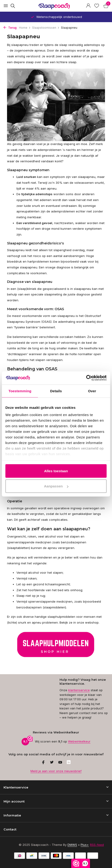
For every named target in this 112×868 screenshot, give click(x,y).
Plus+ (85, 845)
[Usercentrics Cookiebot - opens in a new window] (86, 378)
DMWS (72, 845)
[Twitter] (52, 763)
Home (25, 28)
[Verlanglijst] (97, 6)
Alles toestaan (56, 471)
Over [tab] (92, 391)
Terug (10, 28)
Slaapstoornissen (46, 28)
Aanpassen (56, 486)
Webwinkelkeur (79, 741)
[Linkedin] (69, 763)
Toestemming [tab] (20, 391)
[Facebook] (43, 763)
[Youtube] (60, 763)
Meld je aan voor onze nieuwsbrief (56, 771)
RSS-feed (97, 845)
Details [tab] (56, 391)
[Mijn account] (88, 6)
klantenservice (79, 690)
